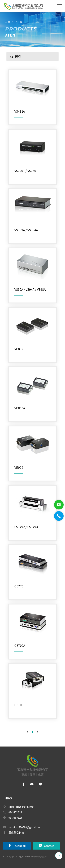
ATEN (19, 22)
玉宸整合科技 (16, 832)
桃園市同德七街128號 (21, 807)
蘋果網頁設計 (40, 856)
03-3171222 (15, 812)
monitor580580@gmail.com (25, 827)
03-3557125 (15, 817)
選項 (15, 56)
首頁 (8, 22)
